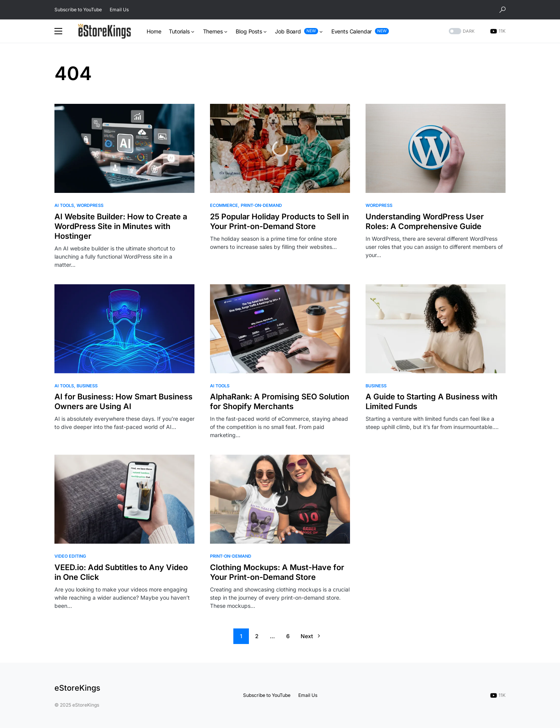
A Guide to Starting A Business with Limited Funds (431, 402)
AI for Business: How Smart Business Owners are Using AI (123, 402)
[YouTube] (498, 31)
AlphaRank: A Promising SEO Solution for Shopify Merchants (280, 402)
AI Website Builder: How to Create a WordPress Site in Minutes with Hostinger (121, 226)
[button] (502, 10)
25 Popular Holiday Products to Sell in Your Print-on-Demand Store (279, 221)
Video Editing (70, 556)
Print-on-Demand (261, 205)
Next (307, 636)
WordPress (90, 205)
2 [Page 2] (257, 636)
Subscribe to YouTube (78, 10)
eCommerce (224, 205)
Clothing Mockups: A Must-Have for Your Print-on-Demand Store (277, 572)
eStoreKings (77, 688)
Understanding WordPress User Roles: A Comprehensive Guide (425, 221)
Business (87, 386)
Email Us (119, 10)
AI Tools (64, 205)
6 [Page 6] (288, 636)
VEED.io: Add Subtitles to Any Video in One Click (121, 572)
